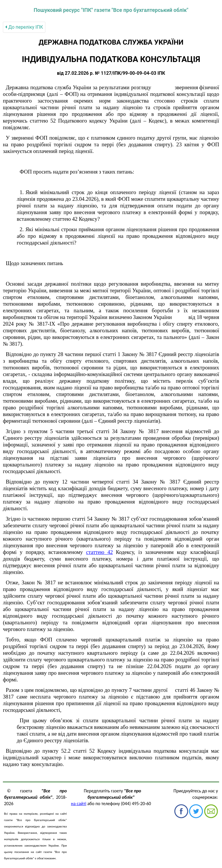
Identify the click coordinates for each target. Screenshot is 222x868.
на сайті (79, 804)
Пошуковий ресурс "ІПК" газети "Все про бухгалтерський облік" (111, 10)
